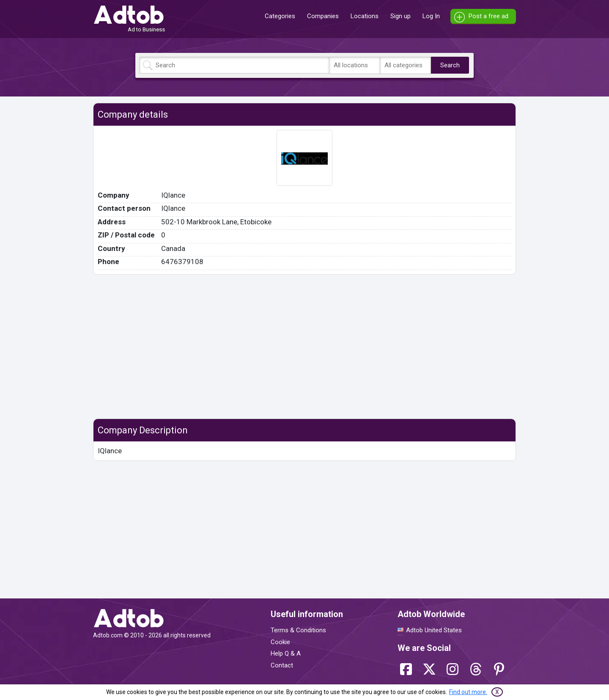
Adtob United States (434, 630)
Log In (431, 16)
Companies (323, 16)
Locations (365, 16)
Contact (282, 665)
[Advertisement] (304, 347)
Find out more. (468, 692)
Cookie (280, 642)
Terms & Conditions (298, 630)
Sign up (401, 16)
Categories (280, 16)
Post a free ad (488, 16)
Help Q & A (286, 653)
